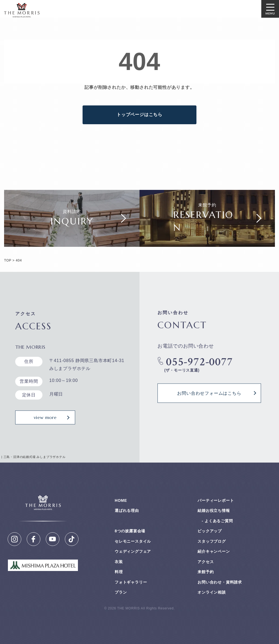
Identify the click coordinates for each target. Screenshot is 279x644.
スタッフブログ (212, 541)
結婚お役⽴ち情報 (214, 511)
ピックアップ (210, 531)
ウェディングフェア (133, 551)
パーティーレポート (216, 500)
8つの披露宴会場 (130, 531)
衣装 (119, 562)
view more (45, 417)
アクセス (206, 562)
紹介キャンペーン (214, 551)
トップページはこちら (139, 115)
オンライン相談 (212, 592)
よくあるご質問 (219, 521)
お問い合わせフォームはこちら (209, 393)
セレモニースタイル (133, 541)
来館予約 (206, 572)
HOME (121, 500)
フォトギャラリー (131, 582)
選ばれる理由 (127, 511)
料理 (119, 572)
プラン (121, 592)
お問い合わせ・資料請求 (220, 582)
